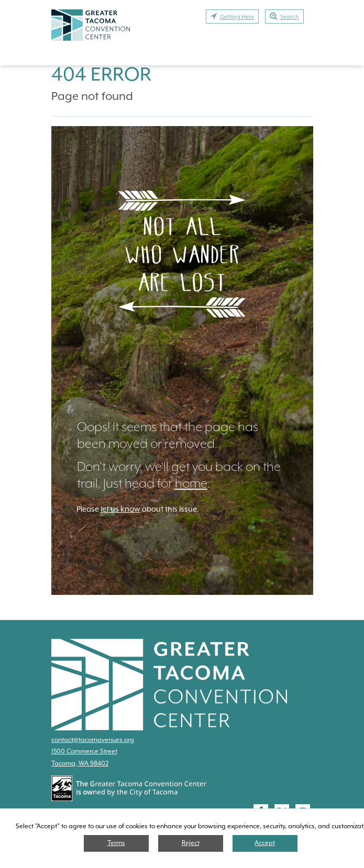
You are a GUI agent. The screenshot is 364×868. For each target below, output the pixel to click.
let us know (120, 509)
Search (284, 16)
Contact (221, 56)
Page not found (92, 96)
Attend (198, 38)
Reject (191, 843)
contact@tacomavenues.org (93, 740)
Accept (265, 843)
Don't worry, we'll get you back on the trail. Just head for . (179, 475)
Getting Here (232, 16)
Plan (153, 38)
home (191, 483)
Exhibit (249, 38)
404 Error (101, 74)
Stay (294, 38)
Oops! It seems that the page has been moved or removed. (168, 435)
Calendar (282, 56)
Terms (116, 843)
